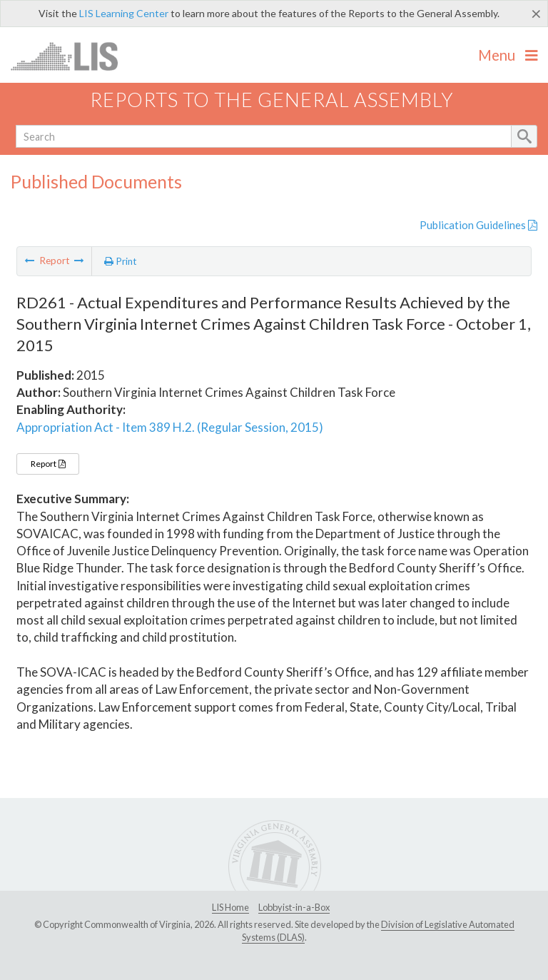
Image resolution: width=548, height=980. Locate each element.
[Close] (536, 14)
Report (48, 464)
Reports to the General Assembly (272, 100)
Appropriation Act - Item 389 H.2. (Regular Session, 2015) (170, 427)
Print (121, 261)
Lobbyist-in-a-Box (294, 907)
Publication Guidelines (478, 225)
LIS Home (230, 907)
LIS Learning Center (124, 13)
